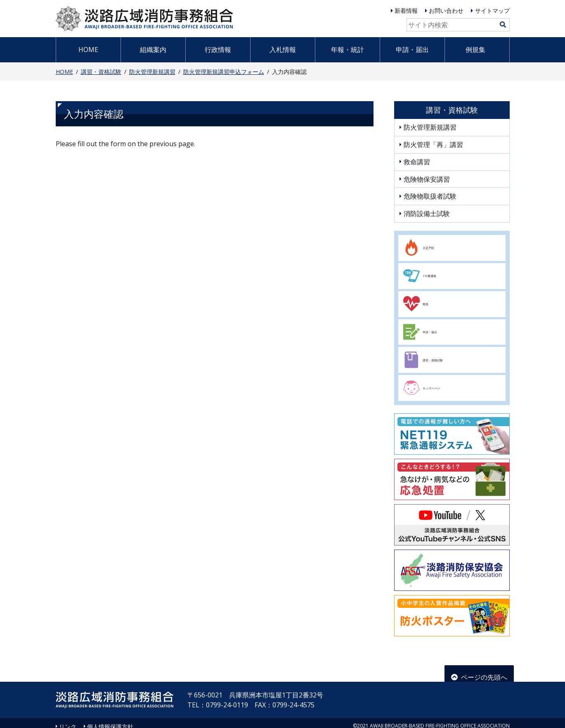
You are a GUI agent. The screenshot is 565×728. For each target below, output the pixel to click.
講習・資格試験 (101, 72)
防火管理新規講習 (152, 72)
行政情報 (218, 50)
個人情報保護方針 (110, 720)
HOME (88, 50)
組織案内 (153, 50)
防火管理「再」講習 (433, 145)
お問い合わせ (446, 11)
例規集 (475, 50)
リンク (68, 720)
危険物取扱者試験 (430, 196)
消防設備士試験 (427, 213)
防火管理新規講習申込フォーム (224, 72)
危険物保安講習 (427, 179)
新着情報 (406, 11)
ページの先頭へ (479, 666)
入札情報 (283, 50)
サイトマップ (492, 11)
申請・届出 (412, 50)
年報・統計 (348, 50)
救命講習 (417, 162)
